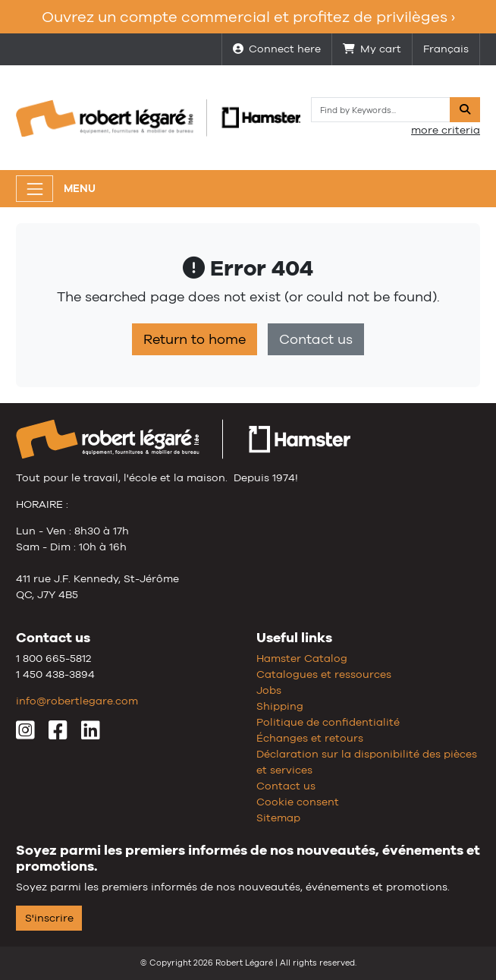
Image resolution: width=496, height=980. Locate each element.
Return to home (195, 339)
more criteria (446, 130)
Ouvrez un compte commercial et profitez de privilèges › (248, 16)
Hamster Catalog (302, 658)
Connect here (277, 49)
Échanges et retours (310, 738)
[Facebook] (58, 734)
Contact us (316, 339)
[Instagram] (25, 734)
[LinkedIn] (91, 734)
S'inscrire (49, 918)
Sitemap (278, 818)
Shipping (280, 706)
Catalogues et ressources (324, 674)
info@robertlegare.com (77, 701)
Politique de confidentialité (328, 722)
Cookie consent (298, 802)
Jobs (269, 690)
